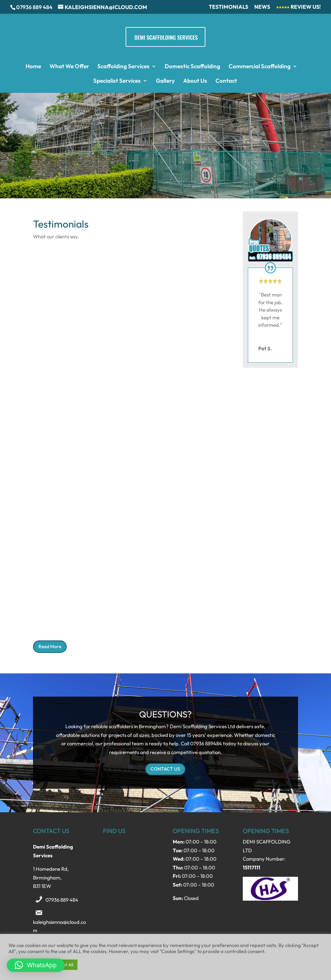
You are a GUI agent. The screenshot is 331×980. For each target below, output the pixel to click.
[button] (36, 965)
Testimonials (228, 7)
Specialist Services (117, 81)
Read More (50, 646)
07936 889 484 (62, 900)
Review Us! (299, 7)
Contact (226, 81)
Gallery (165, 81)
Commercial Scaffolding (260, 67)
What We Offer (69, 67)
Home (33, 67)
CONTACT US (165, 769)
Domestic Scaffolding (192, 67)
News (262, 7)
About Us (195, 81)
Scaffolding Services (123, 67)
